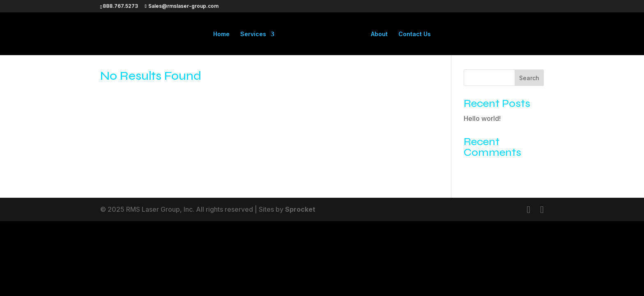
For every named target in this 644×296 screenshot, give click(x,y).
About (379, 34)
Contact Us (415, 34)
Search (529, 78)
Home (221, 34)
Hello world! (482, 118)
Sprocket (300, 209)
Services (253, 34)
